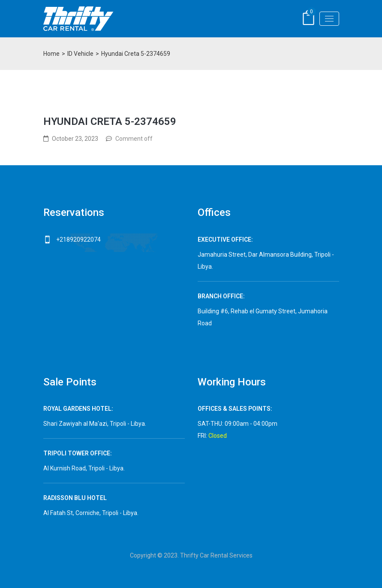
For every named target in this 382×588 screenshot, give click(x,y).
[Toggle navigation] (329, 19)
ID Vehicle (80, 54)
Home (51, 54)
